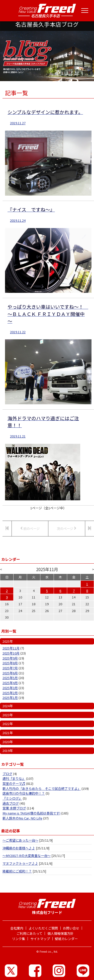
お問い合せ (71, 928)
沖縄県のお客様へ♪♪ (19, 848)
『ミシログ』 (12, 798)
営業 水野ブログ (14, 808)
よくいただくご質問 (43, 928)
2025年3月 (10, 688)
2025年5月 (10, 678)
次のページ (67, 528)
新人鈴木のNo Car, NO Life (22, 818)
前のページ (30, 528)
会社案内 (17, 928)
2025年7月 (10, 668)
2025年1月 (10, 698)
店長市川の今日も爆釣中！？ (24, 793)
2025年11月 (11, 648)
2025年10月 (11, 653)
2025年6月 (10, 673)
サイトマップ (40, 939)
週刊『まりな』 (14, 778)
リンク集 (19, 939)
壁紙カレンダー (66, 939)
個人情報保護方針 (60, 933)
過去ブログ (11, 803)
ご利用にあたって (29, 933)
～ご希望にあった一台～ (20, 840)
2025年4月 (10, 683)
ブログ (7, 774)
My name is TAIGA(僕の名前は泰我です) (31, 813)
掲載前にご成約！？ (17, 871)
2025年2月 (10, 693)
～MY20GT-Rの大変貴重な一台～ (27, 856)
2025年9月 (10, 658)
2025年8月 (10, 663)
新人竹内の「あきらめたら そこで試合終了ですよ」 (42, 788)
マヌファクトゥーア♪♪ (20, 863)
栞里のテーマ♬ (14, 783)
